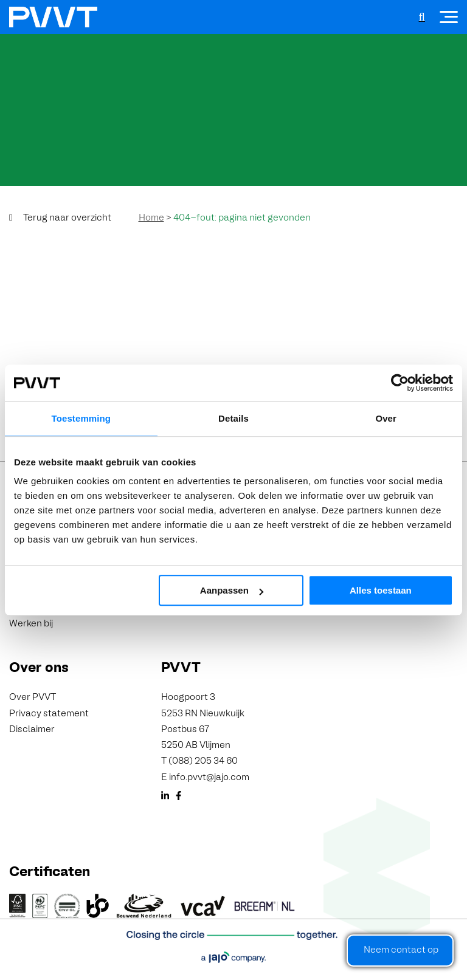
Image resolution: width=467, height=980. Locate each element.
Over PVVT (33, 697)
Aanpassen (232, 590)
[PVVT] (53, 17)
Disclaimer (32, 730)
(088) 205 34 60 (203, 761)
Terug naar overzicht (67, 218)
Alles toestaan (381, 590)
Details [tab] (233, 418)
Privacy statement (49, 714)
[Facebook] (178, 798)
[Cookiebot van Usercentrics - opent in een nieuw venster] (400, 383)
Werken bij (31, 624)
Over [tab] (386, 418)
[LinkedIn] (165, 798)
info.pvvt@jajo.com (209, 778)
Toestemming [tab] (81, 418)
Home (151, 218)
